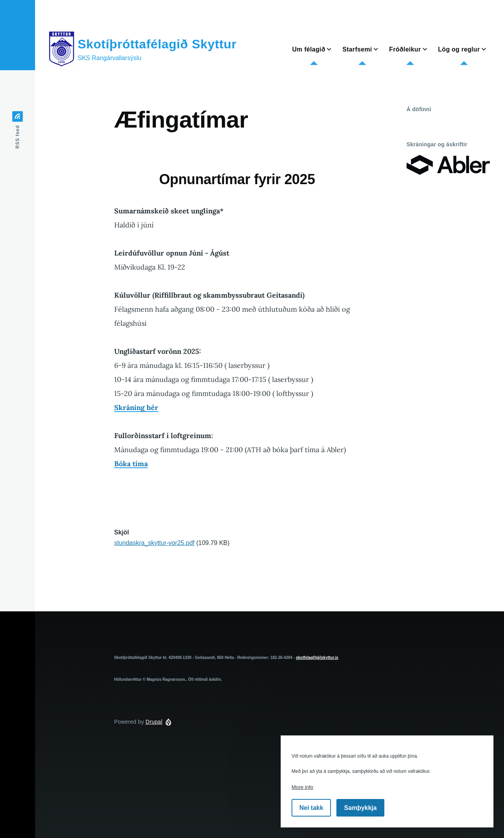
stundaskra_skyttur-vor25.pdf (154, 543)
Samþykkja (361, 808)
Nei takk (311, 808)
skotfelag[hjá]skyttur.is (317, 658)
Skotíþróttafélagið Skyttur (157, 44)
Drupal (154, 722)
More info (302, 787)
